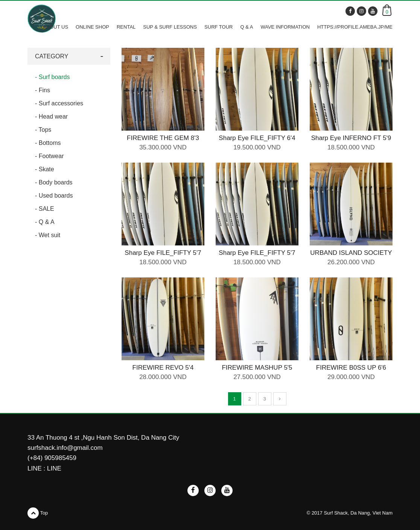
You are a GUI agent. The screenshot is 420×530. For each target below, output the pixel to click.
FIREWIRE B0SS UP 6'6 (351, 368)
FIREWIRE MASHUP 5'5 (257, 368)
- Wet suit (48, 235)
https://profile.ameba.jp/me (355, 27)
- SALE (45, 209)
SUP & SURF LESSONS (170, 27)
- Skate (45, 169)
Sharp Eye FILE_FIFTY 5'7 (163, 253)
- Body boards (54, 182)
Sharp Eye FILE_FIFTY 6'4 (257, 138)
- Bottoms (48, 143)
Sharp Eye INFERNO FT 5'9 (351, 138)
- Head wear (51, 117)
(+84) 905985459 (52, 458)
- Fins (43, 90)
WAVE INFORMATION (285, 27)
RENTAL (126, 27)
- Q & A (45, 222)
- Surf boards (52, 77)
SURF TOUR (218, 27)
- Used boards (54, 196)
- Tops (43, 130)
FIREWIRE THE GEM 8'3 (163, 138)
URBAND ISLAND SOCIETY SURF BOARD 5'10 (351, 257)
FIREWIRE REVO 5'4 (163, 368)
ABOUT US (56, 27)
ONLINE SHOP (92, 27)
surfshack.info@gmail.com (65, 448)
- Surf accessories (59, 103)
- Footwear (49, 156)
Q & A (247, 27)
